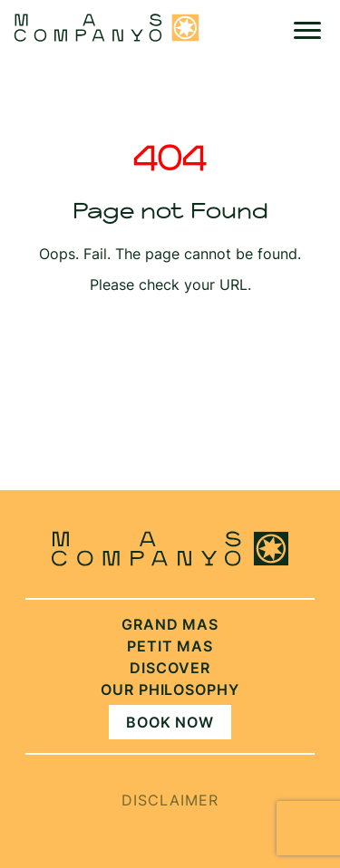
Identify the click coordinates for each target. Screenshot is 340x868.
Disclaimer (170, 800)
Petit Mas (170, 646)
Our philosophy (170, 690)
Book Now (170, 722)
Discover (170, 668)
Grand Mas (170, 624)
